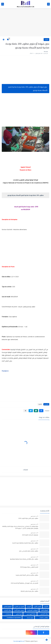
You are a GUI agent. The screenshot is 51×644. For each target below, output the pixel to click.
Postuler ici (5, 371)
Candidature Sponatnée (14, 618)
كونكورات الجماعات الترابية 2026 (30, 535)
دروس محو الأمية (19, 610)
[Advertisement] (25, 22)
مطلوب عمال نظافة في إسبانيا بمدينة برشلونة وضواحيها (24, 559)
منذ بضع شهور (34, 516)
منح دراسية (30, 618)
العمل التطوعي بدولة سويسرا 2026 (29, 567)
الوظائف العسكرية (33, 610)
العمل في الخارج (19, 607)
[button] (41, 411)
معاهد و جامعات (44, 618)
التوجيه (29, 607)
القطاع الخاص (8, 607)
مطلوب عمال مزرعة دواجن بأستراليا (29, 591)
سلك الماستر (44, 614)
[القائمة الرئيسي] (48, 4)
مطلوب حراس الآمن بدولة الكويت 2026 (28, 518)
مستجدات (8, 614)
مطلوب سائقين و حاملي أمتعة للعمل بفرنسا (27, 575)
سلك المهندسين (31, 614)
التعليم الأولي (37, 607)
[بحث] (3, 4)
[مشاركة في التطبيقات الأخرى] (25, 411)
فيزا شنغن (19, 614)
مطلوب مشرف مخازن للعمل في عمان (29, 551)
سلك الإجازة (8, 610)
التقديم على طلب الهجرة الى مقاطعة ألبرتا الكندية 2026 (24, 583)
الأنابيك (46, 40)
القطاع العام (45, 610)
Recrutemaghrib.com (19, 641)
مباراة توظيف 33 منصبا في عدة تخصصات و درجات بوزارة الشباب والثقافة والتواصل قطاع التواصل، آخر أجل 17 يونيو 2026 (20, 527)
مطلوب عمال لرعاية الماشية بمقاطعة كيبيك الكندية (25, 543)
